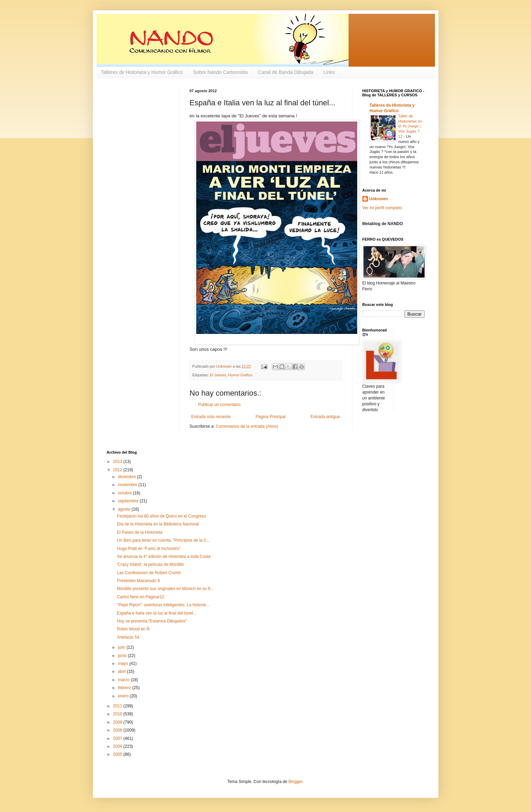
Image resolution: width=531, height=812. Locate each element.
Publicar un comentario (220, 405)
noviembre (128, 485)
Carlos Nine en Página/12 (140, 597)
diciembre (127, 477)
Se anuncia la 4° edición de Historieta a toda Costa (164, 557)
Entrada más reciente (211, 417)
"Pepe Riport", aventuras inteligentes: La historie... (163, 605)
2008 (118, 730)
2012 (118, 470)
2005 (118, 754)
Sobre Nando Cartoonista (220, 72)
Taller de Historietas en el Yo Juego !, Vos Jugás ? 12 (410, 126)
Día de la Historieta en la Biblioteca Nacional (158, 524)
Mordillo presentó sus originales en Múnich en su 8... (165, 589)
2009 (118, 722)
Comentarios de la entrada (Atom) (247, 426)
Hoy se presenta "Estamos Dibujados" (152, 621)
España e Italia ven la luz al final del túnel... (157, 613)
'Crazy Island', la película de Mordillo (150, 564)
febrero (125, 688)
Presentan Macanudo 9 (138, 581)
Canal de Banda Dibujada (286, 72)
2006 (118, 746)
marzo (124, 680)
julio (122, 647)
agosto (125, 509)
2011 (118, 706)
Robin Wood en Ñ (133, 629)
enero (124, 696)
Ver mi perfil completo (382, 208)
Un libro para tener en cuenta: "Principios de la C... (163, 540)
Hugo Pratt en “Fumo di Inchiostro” (149, 549)
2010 (118, 714)
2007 (118, 738)
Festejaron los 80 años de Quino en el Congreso (161, 516)
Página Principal (271, 417)
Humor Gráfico (240, 375)
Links (329, 72)
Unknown (379, 199)
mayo (124, 664)
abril (122, 671)
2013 (118, 462)
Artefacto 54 (128, 637)
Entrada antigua (325, 417)
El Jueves (218, 375)
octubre (125, 493)
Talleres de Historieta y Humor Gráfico (142, 72)
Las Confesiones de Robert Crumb (149, 573)
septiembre (129, 501)
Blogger (296, 782)
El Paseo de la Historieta (139, 532)
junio (123, 656)
